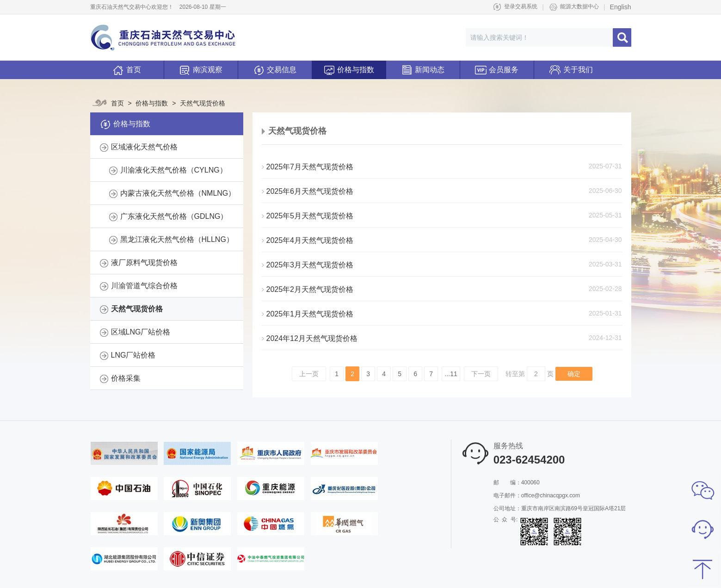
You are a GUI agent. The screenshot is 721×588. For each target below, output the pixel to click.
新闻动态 (423, 67)
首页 (127, 71)
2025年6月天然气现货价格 (308, 191)
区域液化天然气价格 (144, 147)
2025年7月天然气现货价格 (308, 167)
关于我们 (571, 67)
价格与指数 (349, 67)
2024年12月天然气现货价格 (310, 338)
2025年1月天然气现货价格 (308, 314)
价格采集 (126, 378)
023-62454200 (529, 460)
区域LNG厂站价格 (141, 332)
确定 (574, 374)
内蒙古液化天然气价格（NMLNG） (178, 193)
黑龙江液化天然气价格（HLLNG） (177, 239)
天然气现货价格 (199, 103)
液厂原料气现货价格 (144, 263)
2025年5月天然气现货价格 (308, 216)
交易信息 (275, 67)
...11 (451, 374)
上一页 (309, 374)
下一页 (481, 374)
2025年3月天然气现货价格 (308, 265)
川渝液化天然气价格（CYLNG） (174, 170)
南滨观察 (201, 67)
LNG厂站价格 (133, 355)
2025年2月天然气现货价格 (308, 289)
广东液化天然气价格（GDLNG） (174, 216)
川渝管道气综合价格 (144, 286)
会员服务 (497, 67)
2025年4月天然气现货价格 (308, 240)
